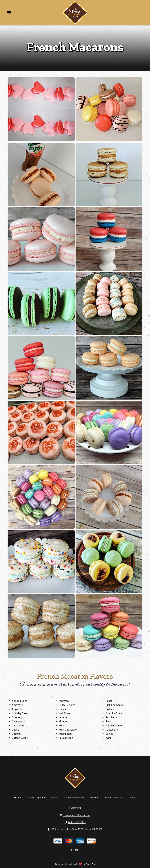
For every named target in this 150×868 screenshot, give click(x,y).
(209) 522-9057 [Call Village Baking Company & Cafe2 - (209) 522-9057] (77, 822)
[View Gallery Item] (41, 109)
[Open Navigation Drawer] (9, 13)
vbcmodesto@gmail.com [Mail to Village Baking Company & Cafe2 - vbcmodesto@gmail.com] (77, 815)
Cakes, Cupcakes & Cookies (44, 797)
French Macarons (75, 797)
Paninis (95, 797)
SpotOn (90, 864)
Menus (133, 797)
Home (18, 797)
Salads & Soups (114, 797)
